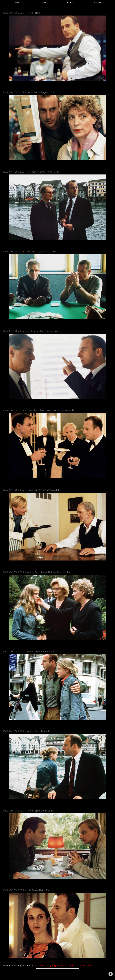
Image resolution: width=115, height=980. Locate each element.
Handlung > (17, 966)
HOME (17, 2)
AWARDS (71, 2)
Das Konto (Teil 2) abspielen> (78, 966)
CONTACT (98, 2)
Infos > (7, 966)
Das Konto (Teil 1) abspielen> (48, 966)
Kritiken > (28, 966)
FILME (44, 2)
